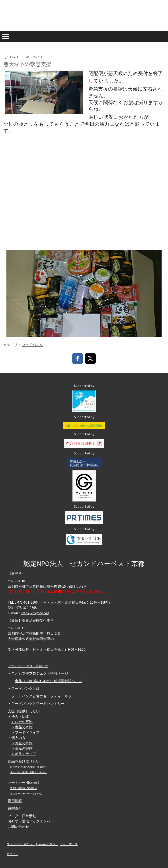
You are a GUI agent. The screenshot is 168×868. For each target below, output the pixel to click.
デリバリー (14, 57)
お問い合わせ (18, 826)
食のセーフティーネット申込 (26, 794)
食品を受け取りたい (24, 761)
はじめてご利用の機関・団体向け (28, 767)
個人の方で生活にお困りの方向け (28, 772)
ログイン (12, 854)
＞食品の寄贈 (22, 727)
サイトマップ (69, 844)
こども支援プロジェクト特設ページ (40, 673)
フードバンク (32, 345)
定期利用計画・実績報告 (24, 788)
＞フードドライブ (25, 732)
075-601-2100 (27, 602)
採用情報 (15, 801)
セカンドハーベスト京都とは (28, 666)
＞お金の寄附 (22, 722)
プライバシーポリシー (21, 844)
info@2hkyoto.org (35, 613)
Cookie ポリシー (48, 844)
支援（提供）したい (24, 711)
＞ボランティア (24, 754)
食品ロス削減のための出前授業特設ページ (49, 681)
